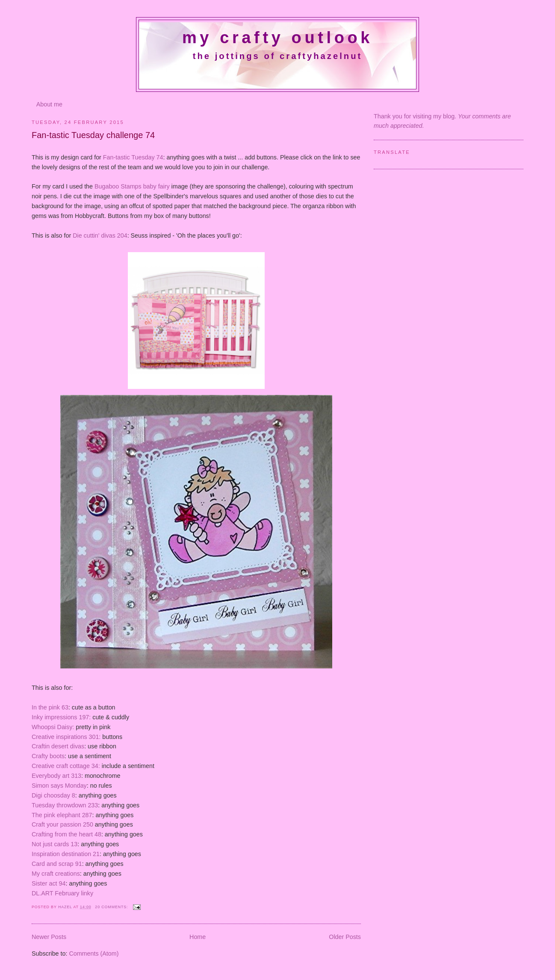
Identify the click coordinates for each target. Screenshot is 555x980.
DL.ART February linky (62, 893)
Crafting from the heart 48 (66, 834)
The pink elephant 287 (62, 815)
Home (198, 937)
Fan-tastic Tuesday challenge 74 (93, 135)
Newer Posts (49, 937)
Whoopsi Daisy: (54, 727)
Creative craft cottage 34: (66, 766)
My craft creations (56, 874)
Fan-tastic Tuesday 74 (133, 157)
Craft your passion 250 (62, 824)
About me (49, 104)
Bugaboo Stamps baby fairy (132, 186)
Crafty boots (48, 756)
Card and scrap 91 (57, 864)
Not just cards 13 (55, 844)
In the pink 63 (50, 707)
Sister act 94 (49, 883)
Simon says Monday (59, 786)
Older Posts (345, 937)
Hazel (66, 907)
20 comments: (112, 907)
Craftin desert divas (58, 746)
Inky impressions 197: (62, 717)
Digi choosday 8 (53, 795)
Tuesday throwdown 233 (65, 805)
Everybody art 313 (56, 776)
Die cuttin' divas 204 (100, 235)
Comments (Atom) (94, 954)
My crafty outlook (277, 38)
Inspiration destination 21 (66, 854)
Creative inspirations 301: (66, 737)
